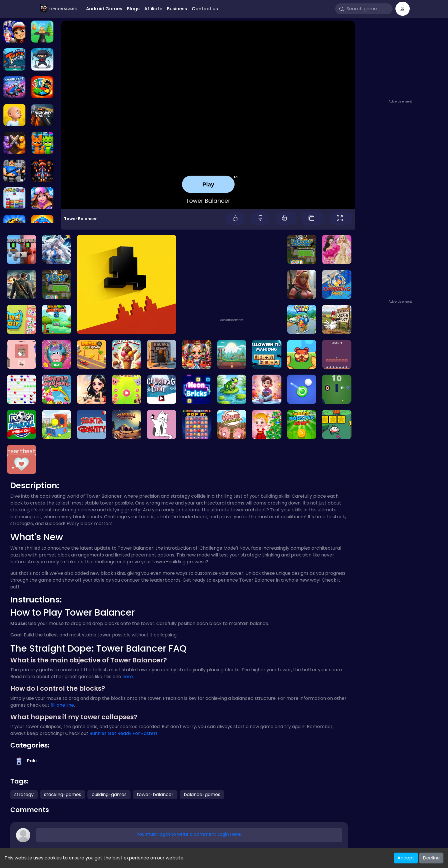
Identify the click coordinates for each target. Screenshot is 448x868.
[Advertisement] (401, 62)
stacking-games (63, 794)
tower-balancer (155, 794)
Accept (406, 858)
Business (177, 9)
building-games (109, 794)
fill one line (62, 705)
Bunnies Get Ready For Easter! (123, 733)
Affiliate (153, 9)
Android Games (104, 9)
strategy (24, 794)
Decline (431, 858)
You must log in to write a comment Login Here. (189, 834)
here (128, 677)
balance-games (202, 794)
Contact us (205, 9)
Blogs (133, 9)
